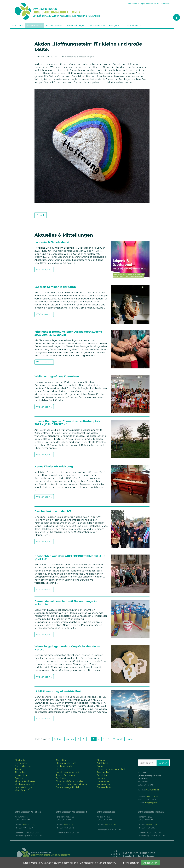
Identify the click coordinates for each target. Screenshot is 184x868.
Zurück (41, 215)
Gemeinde (33, 25)
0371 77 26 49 (152, 797)
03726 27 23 (110, 825)
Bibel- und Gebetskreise (70, 781)
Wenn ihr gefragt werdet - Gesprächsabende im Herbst (67, 648)
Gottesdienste (54, 25)
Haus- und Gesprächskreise (71, 784)
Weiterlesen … (44, 270)
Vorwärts (118, 739)
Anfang (58, 739)
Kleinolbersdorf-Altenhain (111, 769)
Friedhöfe (102, 775)
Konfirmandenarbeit (67, 772)
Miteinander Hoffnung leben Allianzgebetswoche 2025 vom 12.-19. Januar (68, 333)
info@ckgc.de (151, 803)
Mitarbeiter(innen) (25, 781)
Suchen (163, 763)
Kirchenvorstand (24, 784)
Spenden (145, 4)
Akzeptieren (150, 863)
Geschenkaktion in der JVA (53, 511)
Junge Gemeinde (66, 775)
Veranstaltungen (76, 25)
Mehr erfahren (131, 863)
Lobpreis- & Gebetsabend (52, 242)
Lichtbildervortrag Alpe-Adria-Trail (58, 691)
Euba (100, 766)
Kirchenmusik (64, 766)
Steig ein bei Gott (66, 763)
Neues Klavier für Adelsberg (54, 466)
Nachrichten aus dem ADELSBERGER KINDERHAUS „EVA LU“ (70, 558)
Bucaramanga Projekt (68, 787)
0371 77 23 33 (70, 825)
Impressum (154, 4)
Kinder (60, 769)
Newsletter (21, 775)
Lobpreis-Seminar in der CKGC (55, 287)
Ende (130, 739)
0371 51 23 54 (151, 825)
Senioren (61, 778)
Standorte (133, 25)
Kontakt (131, 4)
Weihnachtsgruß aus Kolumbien (57, 376)
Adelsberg (103, 763)
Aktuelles (20, 772)
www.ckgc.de (153, 790)
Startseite (18, 25)
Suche (138, 4)
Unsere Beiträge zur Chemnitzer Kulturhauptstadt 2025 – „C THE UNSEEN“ (69, 423)
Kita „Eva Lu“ (116, 25)
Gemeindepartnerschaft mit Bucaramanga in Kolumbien (66, 603)
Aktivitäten (96, 25)
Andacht (20, 769)
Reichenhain (104, 772)
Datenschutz (165, 4)
